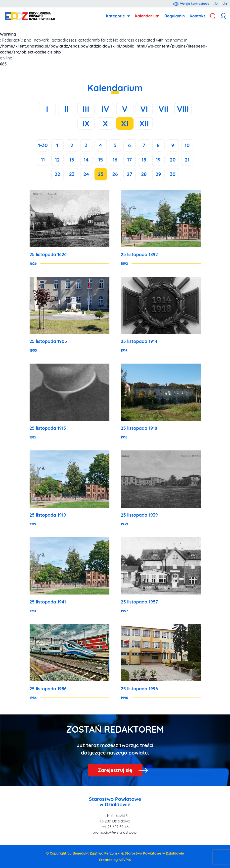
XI (125, 123)
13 (72, 160)
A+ (225, 4)
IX (86, 123)
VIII (183, 109)
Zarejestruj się (115, 770)
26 (115, 174)
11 (43, 160)
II (67, 109)
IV (105, 109)
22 (57, 174)
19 (158, 160)
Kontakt (197, 16)
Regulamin (175, 16)
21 (187, 160)
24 (86, 174)
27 (129, 174)
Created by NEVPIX (115, 860)
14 (86, 160)
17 (129, 160)
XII (144, 123)
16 (115, 160)
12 (57, 160)
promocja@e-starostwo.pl (115, 832)
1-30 (43, 145)
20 (173, 160)
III (86, 109)
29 (158, 174)
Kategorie (115, 16)
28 (144, 174)
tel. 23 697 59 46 (115, 827)
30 (173, 174)
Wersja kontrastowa (191, 4)
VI (144, 109)
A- (216, 4)
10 (187, 145)
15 (101, 160)
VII (163, 109)
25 (101, 174)
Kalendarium (147, 16)
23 (72, 174)
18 (144, 160)
